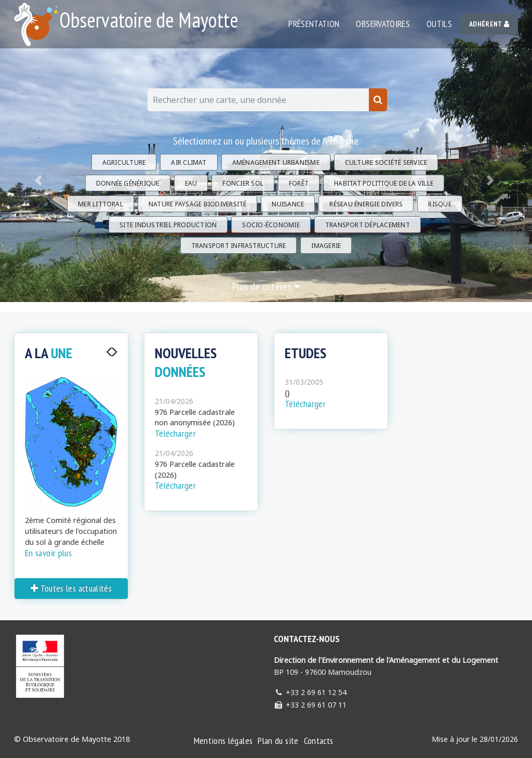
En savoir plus (64, 553)
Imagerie (326, 246)
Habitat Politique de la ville (384, 183)
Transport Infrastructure (239, 246)
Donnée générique (128, 183)
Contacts (319, 741)
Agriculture (124, 162)
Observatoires (383, 24)
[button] (40, 156)
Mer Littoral (101, 204)
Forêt (299, 183)
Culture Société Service (386, 162)
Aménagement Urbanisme (276, 162)
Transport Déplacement (368, 225)
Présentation (314, 24)
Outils (439, 24)
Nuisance (288, 204)
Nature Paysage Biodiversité (197, 204)
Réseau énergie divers (366, 204)
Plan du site (278, 741)
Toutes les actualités (71, 588)
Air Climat (189, 162)
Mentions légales (223, 741)
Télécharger (175, 433)
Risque (440, 204)
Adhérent (489, 24)
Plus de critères (266, 286)
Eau (191, 183)
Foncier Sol (243, 183)
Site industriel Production (168, 225)
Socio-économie (271, 225)
